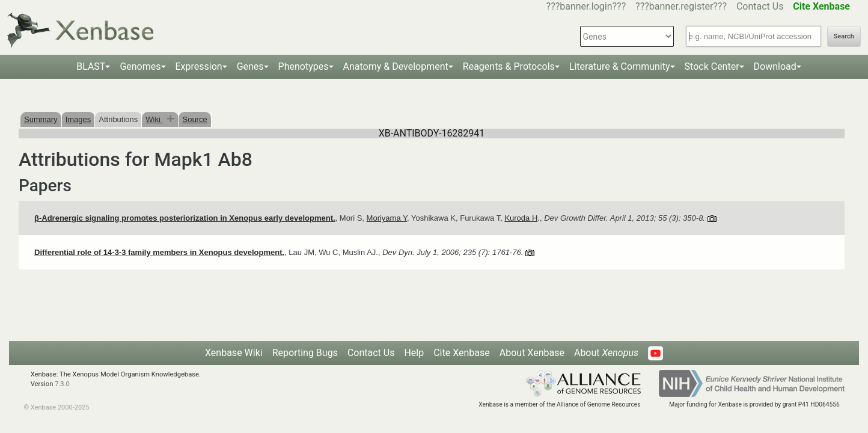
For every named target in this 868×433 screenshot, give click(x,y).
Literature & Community (620, 66)
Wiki (154, 119)
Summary (41, 119)
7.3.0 (62, 384)
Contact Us (760, 6)
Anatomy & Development (396, 66)
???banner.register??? (681, 6)
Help (414, 353)
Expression (199, 66)
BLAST (91, 66)
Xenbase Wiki (234, 353)
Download (775, 66)
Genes (250, 66)
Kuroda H (521, 218)
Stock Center (712, 66)
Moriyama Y (387, 218)
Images (78, 119)
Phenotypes (304, 66)
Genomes (140, 66)
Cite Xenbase (462, 353)
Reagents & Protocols (509, 66)
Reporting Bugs (305, 353)
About (606, 353)
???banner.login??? (586, 6)
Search (844, 36)
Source (194, 119)
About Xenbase (532, 353)
